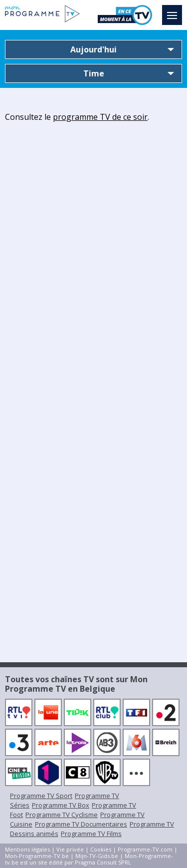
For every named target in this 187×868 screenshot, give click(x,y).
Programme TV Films (91, 834)
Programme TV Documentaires (81, 824)
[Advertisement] (93, 222)
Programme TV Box (61, 805)
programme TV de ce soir (100, 117)
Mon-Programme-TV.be (37, 856)
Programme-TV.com (145, 849)
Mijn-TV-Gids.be (97, 856)
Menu (175, 10)
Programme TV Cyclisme (62, 815)
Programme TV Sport (41, 796)
